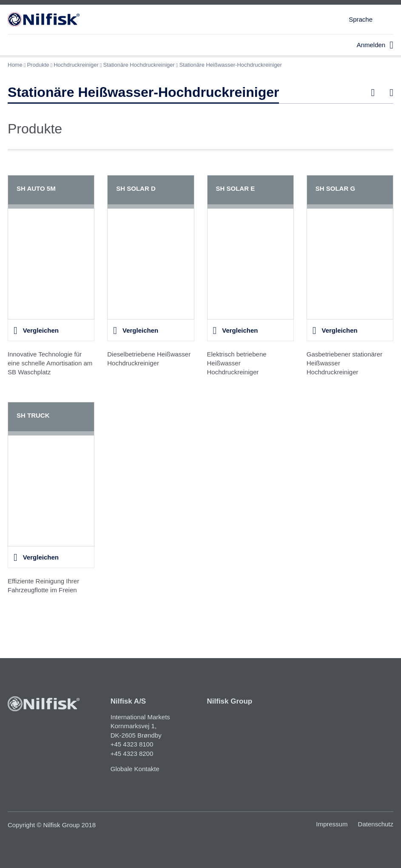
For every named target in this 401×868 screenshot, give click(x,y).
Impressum (332, 824)
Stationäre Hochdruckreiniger (139, 65)
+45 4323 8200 (132, 753)
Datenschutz (376, 824)
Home (15, 65)
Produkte (38, 65)
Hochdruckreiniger (76, 65)
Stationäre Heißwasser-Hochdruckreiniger (231, 65)
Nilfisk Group (230, 701)
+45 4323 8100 (132, 744)
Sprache (361, 19)
